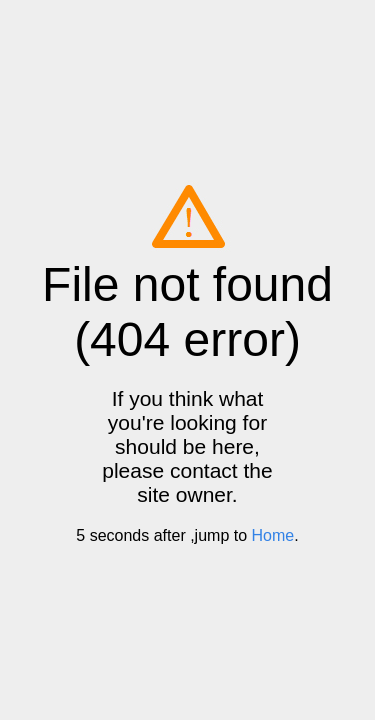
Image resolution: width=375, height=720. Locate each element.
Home (273, 535)
